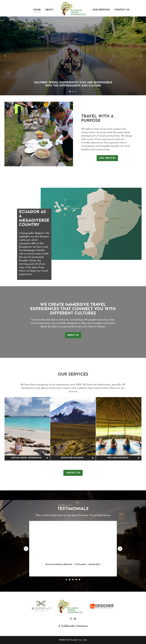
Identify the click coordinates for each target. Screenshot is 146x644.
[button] (66, 580)
